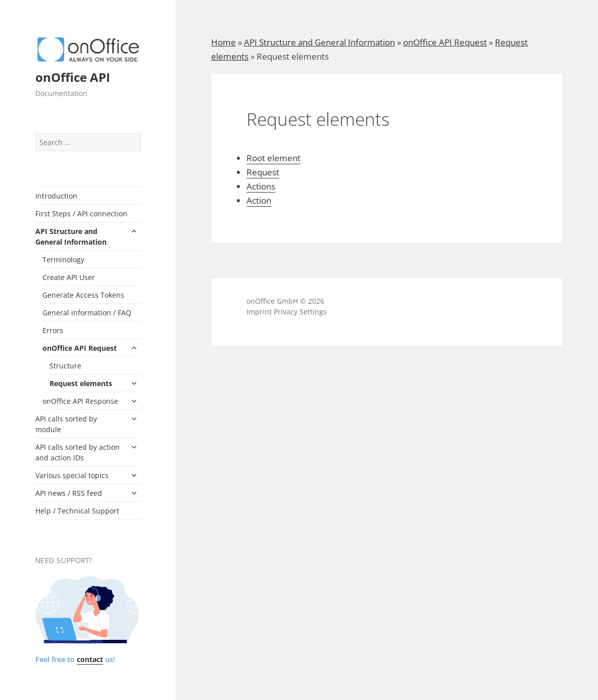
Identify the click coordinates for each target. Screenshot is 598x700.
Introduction (56, 196)
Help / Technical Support (77, 511)
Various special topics (72, 475)
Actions (261, 186)
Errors (53, 330)
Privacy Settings (300, 312)
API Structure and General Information (71, 237)
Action (259, 200)
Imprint (259, 312)
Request (263, 172)
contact (90, 659)
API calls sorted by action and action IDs (78, 452)
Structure (65, 366)
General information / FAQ (87, 313)
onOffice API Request (80, 348)
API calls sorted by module (66, 424)
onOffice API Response (80, 401)
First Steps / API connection (81, 214)
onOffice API (73, 77)
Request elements (81, 383)
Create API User (69, 277)
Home (223, 42)
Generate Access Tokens (83, 295)
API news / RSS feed (69, 493)
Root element (273, 158)
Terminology (63, 260)
